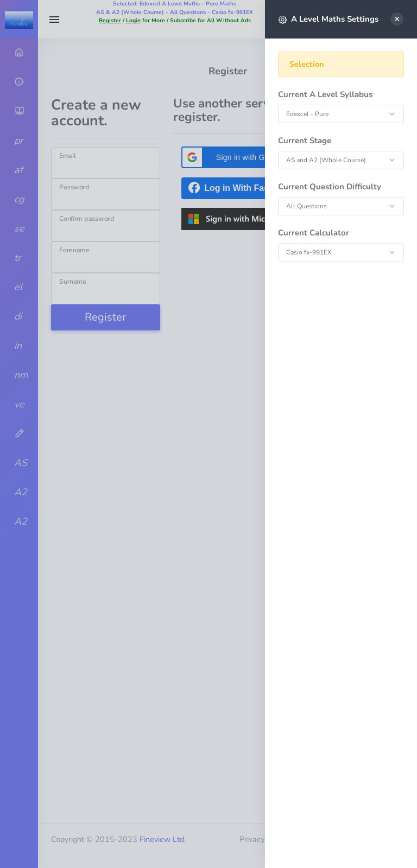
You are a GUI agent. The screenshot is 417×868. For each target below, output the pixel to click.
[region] (341, 451)
